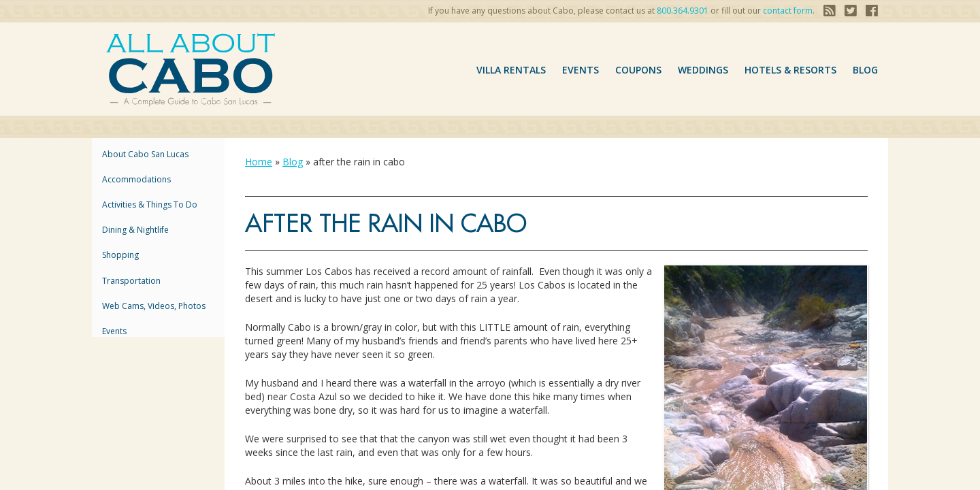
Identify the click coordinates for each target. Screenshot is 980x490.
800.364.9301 (683, 11)
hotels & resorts (790, 70)
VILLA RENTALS (511, 70)
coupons (638, 70)
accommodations (136, 179)
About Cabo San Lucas (145, 154)
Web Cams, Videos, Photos (154, 306)
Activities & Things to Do (150, 205)
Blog (865, 70)
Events (581, 70)
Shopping (120, 255)
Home (259, 162)
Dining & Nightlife (135, 230)
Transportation (131, 281)
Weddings (703, 70)
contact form (788, 11)
